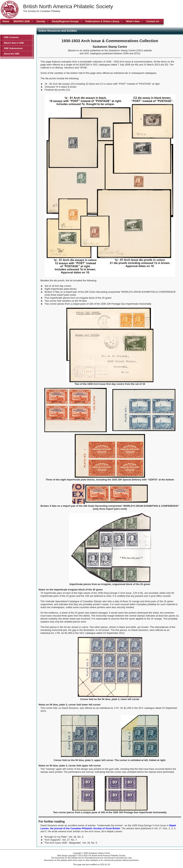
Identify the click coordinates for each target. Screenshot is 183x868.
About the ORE (12, 54)
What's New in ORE (14, 43)
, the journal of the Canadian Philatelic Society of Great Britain (108, 827)
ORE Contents (11, 37)
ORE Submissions (13, 48)
